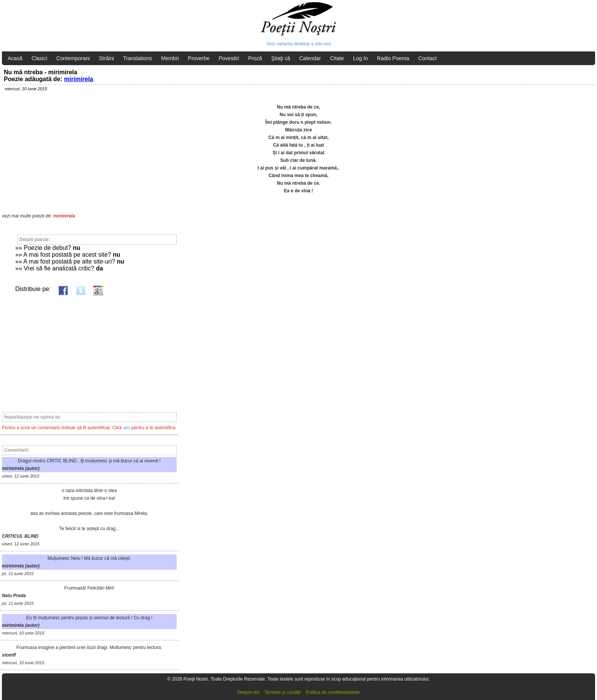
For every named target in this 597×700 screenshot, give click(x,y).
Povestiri (229, 58)
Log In (360, 58)
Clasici (39, 58)
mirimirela (78, 79)
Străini (107, 58)
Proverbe (199, 58)
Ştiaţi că (281, 58)
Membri (170, 58)
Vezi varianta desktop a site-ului (299, 44)
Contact (428, 58)
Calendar (310, 58)
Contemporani (73, 58)
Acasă (15, 58)
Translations (137, 58)
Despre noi (248, 692)
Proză (255, 58)
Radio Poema (393, 58)
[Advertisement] (89, 350)
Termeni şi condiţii (282, 692)
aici (127, 428)
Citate (337, 58)
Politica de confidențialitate (333, 692)
